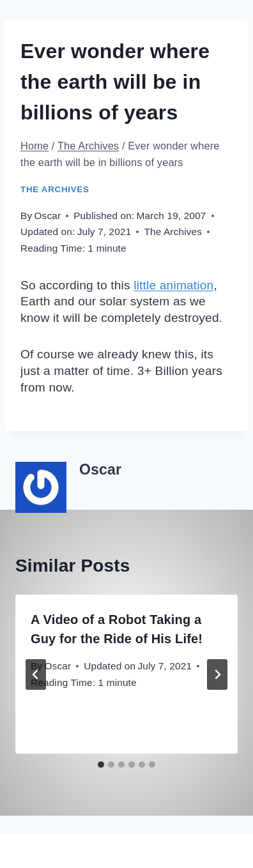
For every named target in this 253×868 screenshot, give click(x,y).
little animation (173, 285)
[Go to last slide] (36, 674)
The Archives (55, 189)
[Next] (217, 674)
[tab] (101, 765)
